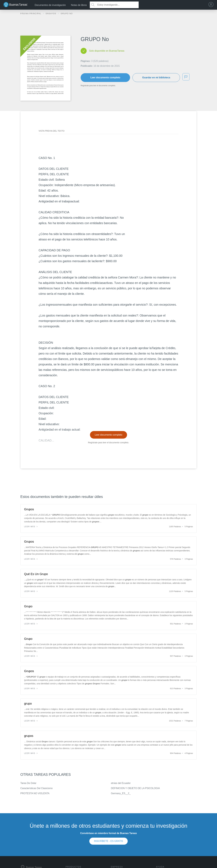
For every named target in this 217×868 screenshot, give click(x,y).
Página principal (31, 14)
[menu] (212, 5)
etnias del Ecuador (121, 783)
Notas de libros (79, 5)
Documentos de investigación (50, 5)
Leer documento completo (105, 78)
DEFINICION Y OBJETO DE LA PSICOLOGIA (135, 788)
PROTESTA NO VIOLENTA (35, 793)
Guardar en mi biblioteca (156, 78)
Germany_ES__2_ (121, 793)
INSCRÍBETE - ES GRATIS (108, 841)
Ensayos (51, 14)
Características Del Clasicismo (36, 788)
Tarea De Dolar (28, 783)
